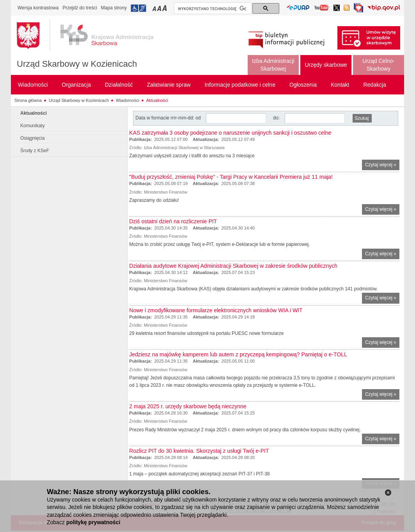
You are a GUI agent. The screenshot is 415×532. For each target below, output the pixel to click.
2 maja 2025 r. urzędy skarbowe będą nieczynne (188, 406)
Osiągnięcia (33, 138)
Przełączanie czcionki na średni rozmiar (160, 8)
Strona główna (28, 100)
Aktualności (157, 100)
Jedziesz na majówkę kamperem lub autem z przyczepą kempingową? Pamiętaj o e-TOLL (238, 354)
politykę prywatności (93, 522)
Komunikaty (33, 126)
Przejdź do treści (80, 8)
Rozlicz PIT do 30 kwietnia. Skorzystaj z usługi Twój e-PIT (199, 451)
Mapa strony (114, 8)
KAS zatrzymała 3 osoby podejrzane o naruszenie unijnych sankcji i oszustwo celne (230, 133)
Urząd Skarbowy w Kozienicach (77, 64)
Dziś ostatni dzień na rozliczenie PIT (173, 221)
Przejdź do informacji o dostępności (138, 8)
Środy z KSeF (35, 151)
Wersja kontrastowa (38, 8)
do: (276, 118)
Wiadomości (128, 100)
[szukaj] (212, 9)
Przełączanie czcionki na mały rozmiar (155, 8)
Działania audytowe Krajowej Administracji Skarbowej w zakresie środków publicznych (233, 266)
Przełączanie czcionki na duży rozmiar (165, 8)
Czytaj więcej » (382, 166)
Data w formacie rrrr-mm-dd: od (169, 118)
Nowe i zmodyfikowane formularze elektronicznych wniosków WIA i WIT (216, 310)
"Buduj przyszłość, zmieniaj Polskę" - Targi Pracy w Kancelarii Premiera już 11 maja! (231, 177)
